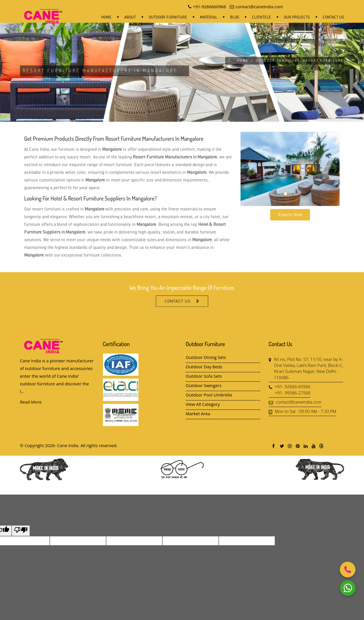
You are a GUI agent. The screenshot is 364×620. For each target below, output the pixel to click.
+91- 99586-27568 (293, 393)
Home (106, 17)
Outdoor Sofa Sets (204, 376)
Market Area (198, 414)
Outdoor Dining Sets (206, 357)
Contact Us (333, 17)
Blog (235, 17)
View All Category (203, 404)
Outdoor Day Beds (204, 367)
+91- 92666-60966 (293, 387)
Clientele (261, 17)
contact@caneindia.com (299, 402)
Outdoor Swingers (204, 385)
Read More (31, 402)
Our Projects (297, 17)
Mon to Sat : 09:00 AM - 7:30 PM (306, 411)
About (130, 17)
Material (209, 17)
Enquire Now (290, 214)
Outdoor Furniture (168, 17)
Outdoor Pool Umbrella (209, 395)
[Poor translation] (21, 531)
